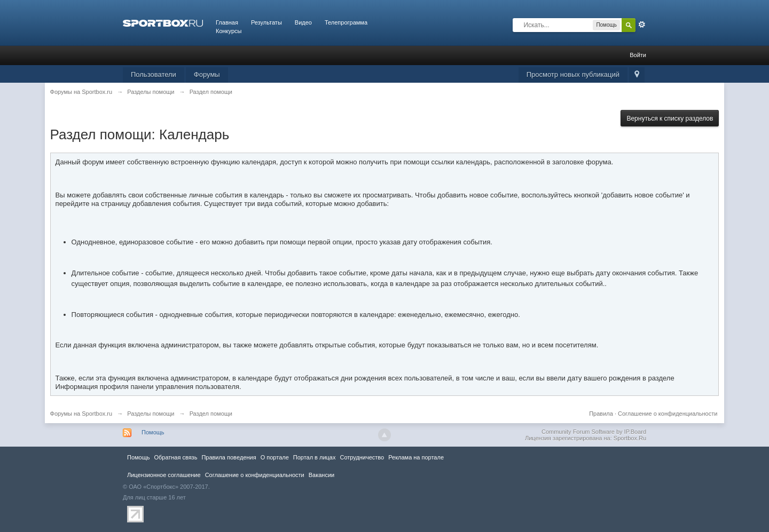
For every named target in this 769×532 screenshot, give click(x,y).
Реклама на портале (416, 457)
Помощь (153, 432)
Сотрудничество (362, 457)
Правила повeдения (229, 457)
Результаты (266, 22)
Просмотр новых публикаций (573, 74)
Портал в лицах (315, 457)
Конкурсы (229, 31)
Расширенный (642, 25)
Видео (303, 22)
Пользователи (154, 74)
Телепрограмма (346, 22)
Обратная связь (175, 457)
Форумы (207, 74)
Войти (638, 55)
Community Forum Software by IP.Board (594, 432)
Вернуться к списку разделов (670, 118)
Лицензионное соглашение (164, 475)
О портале (275, 457)
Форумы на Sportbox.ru (81, 414)
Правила (601, 414)
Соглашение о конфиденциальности (668, 414)
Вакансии (321, 475)
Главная (227, 22)
